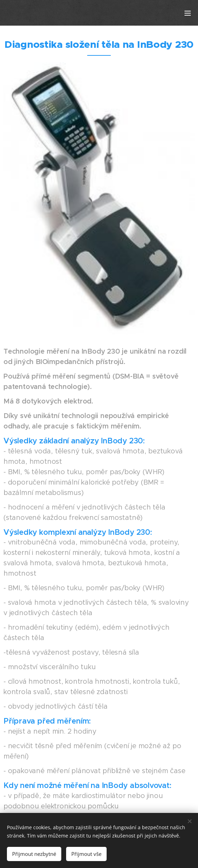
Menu (188, 13)
